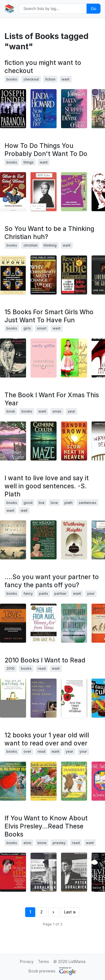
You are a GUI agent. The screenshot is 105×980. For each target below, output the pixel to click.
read (42, 668)
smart (42, 328)
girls (27, 328)
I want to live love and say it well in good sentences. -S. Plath (47, 486)
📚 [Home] (10, 8)
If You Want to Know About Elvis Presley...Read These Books (46, 826)
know (42, 843)
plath (68, 503)
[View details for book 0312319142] (13, 109)
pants (44, 593)
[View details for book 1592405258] (13, 698)
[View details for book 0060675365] (44, 275)
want (66, 79)
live (42, 503)
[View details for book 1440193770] (13, 623)
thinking (50, 245)
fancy (28, 593)
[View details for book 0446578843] (74, 358)
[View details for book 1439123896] (74, 698)
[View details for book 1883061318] (13, 441)
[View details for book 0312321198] (44, 358)
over (27, 751)
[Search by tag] (53, 8)
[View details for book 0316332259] (44, 872)
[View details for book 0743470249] (74, 192)
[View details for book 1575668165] (74, 109)
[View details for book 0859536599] (13, 781)
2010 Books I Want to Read (45, 660)
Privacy (27, 962)
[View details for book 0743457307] (13, 358)
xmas (57, 411)
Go (93, 9)
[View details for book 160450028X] (74, 540)
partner (60, 593)
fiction (50, 79)
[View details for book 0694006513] (74, 781)
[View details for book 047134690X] (74, 623)
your (91, 593)
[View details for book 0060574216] (44, 623)
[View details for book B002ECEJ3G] (13, 540)
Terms (44, 962)
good (28, 503)
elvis (27, 843)
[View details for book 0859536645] (44, 781)
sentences (88, 503)
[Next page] (53, 912)
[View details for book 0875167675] (13, 872)
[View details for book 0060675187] (74, 275)
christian (31, 245)
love (54, 503)
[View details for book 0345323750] (44, 540)
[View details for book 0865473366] (44, 192)
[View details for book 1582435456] (44, 698)
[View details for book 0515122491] (44, 441)
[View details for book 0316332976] (74, 872)
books (12, 79)
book (11, 411)
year (72, 411)
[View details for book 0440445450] (13, 192)
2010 (11, 668)
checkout (31, 79)
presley (59, 843)
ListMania (77, 962)
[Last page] (70, 912)
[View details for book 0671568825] (44, 109)
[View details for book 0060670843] (13, 275)
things (29, 162)
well (24, 510)
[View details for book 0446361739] (74, 441)
